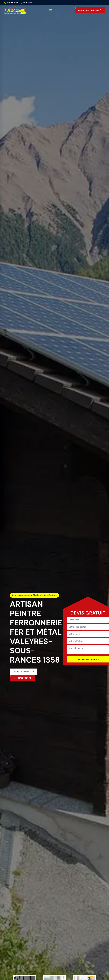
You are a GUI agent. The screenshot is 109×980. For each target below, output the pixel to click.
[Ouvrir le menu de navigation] (51, 10)
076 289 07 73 (12, 3)
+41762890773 (29, 3)
